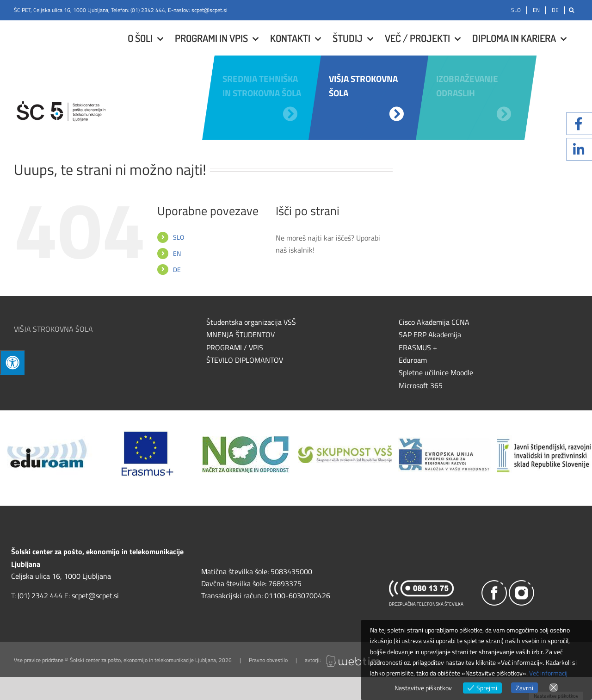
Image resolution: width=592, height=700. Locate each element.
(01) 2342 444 (148, 10)
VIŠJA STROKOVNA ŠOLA (53, 329)
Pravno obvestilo (268, 660)
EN (177, 253)
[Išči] (571, 10)
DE (177, 269)
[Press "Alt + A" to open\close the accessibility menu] (12, 362)
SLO (179, 237)
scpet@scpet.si (210, 10)
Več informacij (548, 673)
